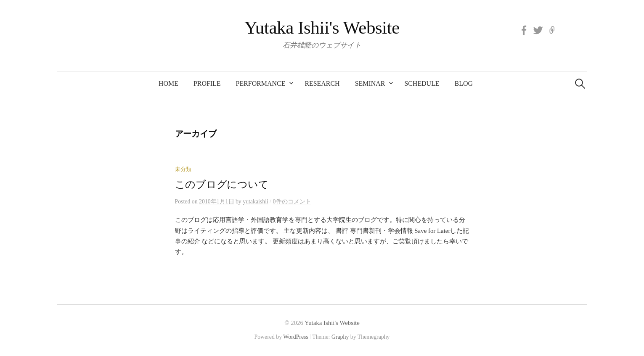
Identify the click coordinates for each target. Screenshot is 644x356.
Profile (207, 83)
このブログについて (222, 185)
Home (168, 83)
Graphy (340, 337)
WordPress (296, 337)
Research (322, 83)
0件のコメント (292, 202)
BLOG (464, 83)
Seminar (370, 83)
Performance (261, 83)
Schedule (422, 83)
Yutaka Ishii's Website (322, 28)
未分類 (183, 169)
